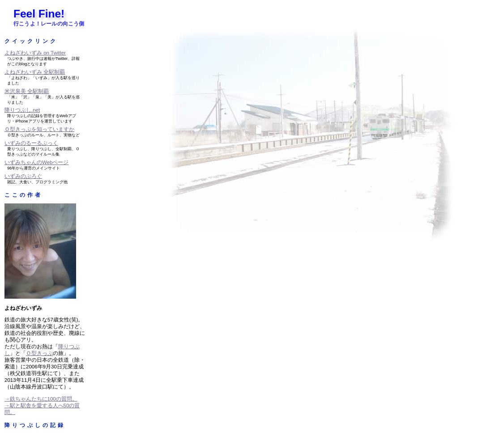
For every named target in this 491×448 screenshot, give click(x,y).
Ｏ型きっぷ (39, 353)
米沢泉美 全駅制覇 (27, 91)
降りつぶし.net (22, 110)
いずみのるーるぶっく (31, 143)
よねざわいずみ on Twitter (35, 53)
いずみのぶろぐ (23, 176)
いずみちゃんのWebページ (36, 162)
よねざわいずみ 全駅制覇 (35, 72)
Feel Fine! (39, 14)
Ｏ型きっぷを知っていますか (39, 129)
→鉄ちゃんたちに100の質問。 (41, 399)
